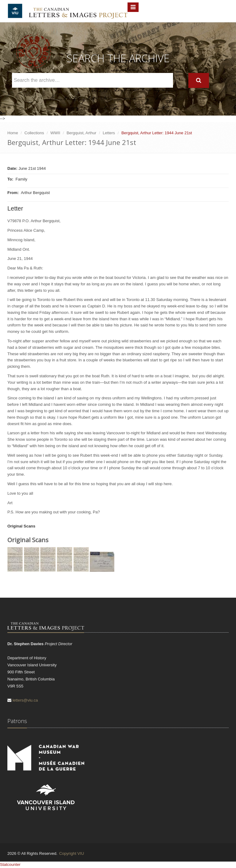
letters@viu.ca (25, 700)
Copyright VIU (71, 853)
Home (13, 133)
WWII (55, 133)
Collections (34, 133)
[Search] (199, 80)
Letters (109, 133)
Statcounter (10, 864)
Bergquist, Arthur (82, 133)
